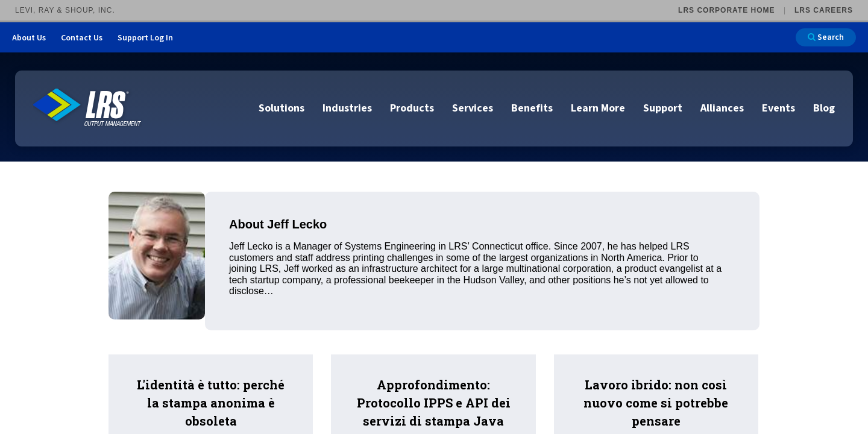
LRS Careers (824, 10)
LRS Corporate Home (726, 10)
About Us (29, 38)
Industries (347, 108)
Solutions (281, 108)
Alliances (722, 108)
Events (778, 108)
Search (826, 37)
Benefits (532, 108)
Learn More (598, 108)
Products (412, 108)
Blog (824, 108)
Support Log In (145, 38)
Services (473, 108)
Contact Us (82, 38)
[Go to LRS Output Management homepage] (87, 108)
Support (663, 108)
